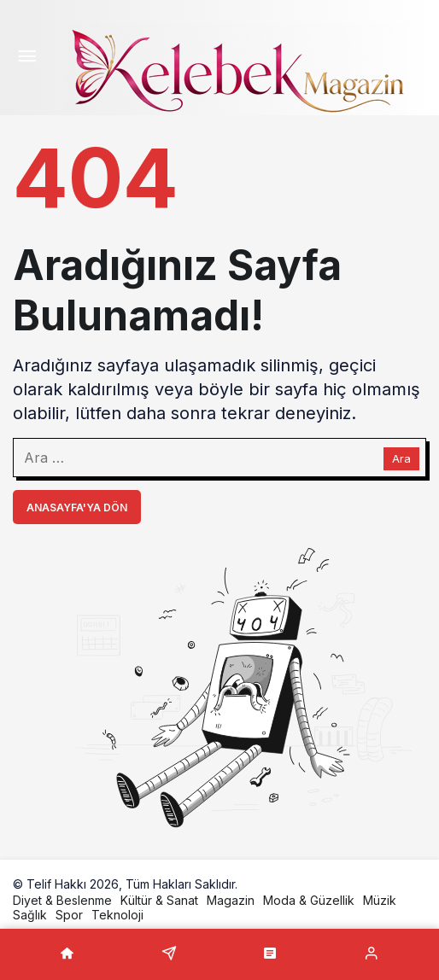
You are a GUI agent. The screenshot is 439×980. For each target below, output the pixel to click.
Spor (69, 915)
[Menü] (26, 58)
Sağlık (30, 915)
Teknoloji (117, 915)
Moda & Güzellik (309, 900)
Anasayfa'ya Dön (77, 507)
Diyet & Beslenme (62, 900)
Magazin (231, 900)
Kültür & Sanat (159, 900)
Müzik (380, 900)
